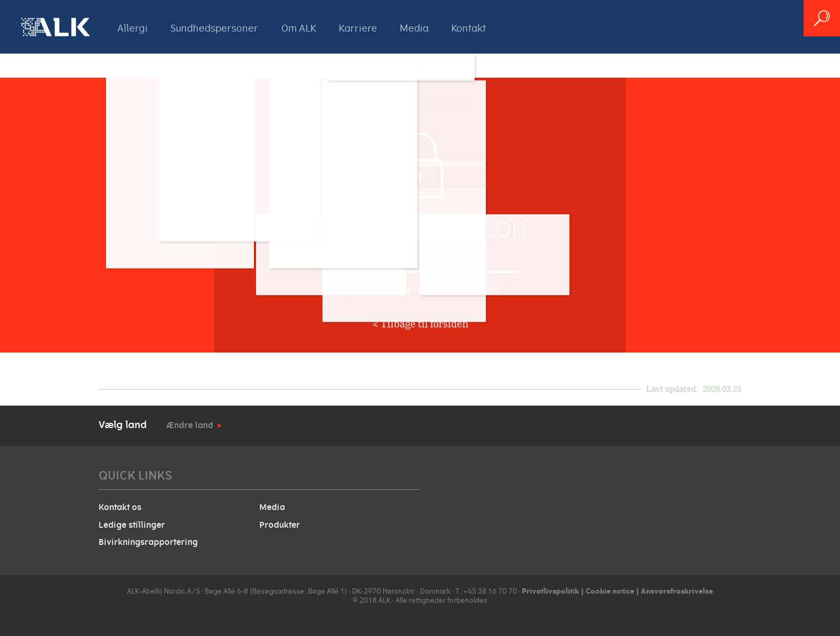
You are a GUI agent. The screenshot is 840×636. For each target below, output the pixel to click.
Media (414, 28)
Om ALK (299, 28)
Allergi (133, 28)
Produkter (280, 525)
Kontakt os (120, 507)
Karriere (358, 28)
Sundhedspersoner (214, 28)
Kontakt (468, 28)
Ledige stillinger (132, 525)
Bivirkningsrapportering (148, 542)
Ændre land (190, 425)
